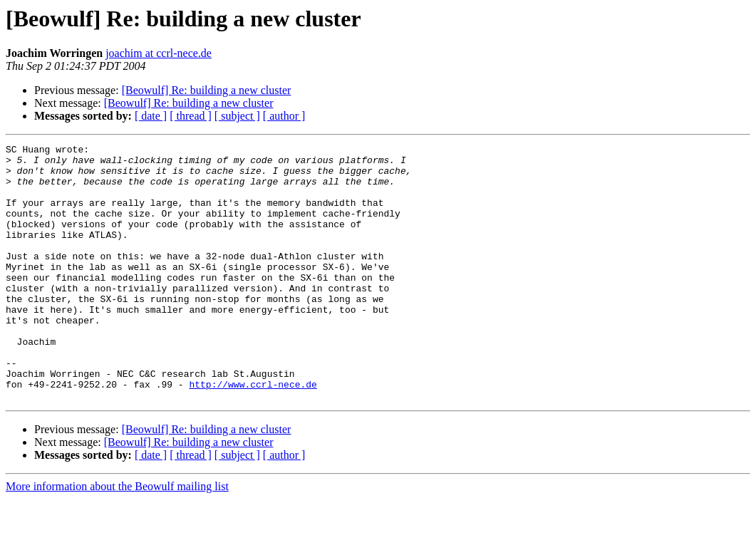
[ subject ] (237, 116)
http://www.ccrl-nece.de (253, 433)
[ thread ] (191, 116)
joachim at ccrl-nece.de (159, 53)
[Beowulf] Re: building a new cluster (207, 90)
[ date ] (151, 116)
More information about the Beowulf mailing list (117, 538)
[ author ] (284, 116)
